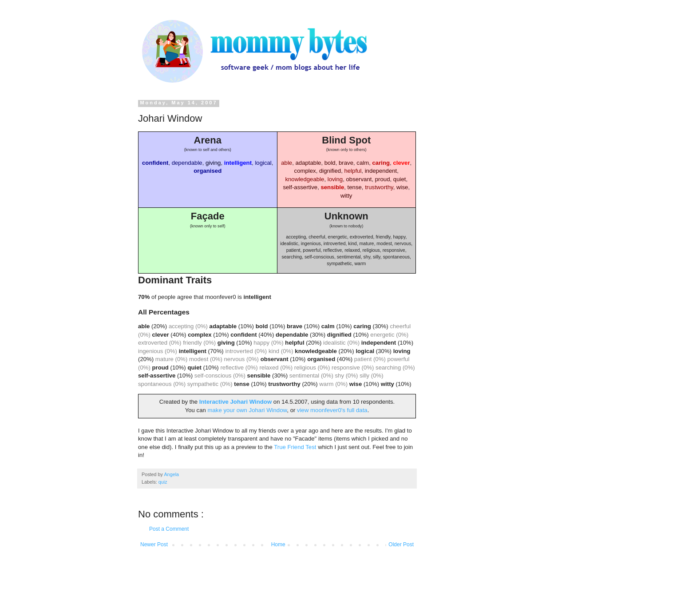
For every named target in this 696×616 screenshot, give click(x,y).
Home (278, 544)
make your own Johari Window (247, 410)
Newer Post (154, 544)
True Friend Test (295, 447)
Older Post (401, 544)
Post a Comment (169, 529)
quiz (163, 482)
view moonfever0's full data (332, 410)
